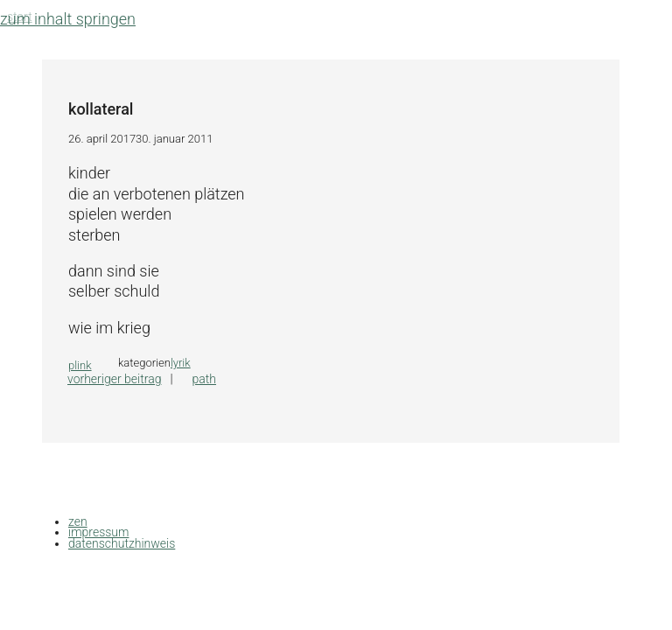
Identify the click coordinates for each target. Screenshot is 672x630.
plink (80, 365)
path (204, 379)
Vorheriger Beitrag (114, 379)
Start (20, 17)
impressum (98, 532)
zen (78, 521)
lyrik (181, 363)
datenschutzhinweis (122, 543)
